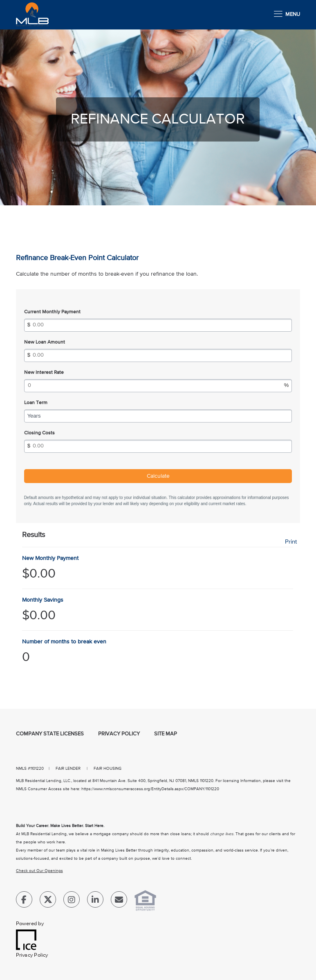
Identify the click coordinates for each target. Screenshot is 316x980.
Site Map (166, 734)
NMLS (21, 769)
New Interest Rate (44, 373)
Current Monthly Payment (52, 312)
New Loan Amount (45, 342)
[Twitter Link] (48, 901)
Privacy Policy (119, 734)
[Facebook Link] (24, 901)
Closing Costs (39, 433)
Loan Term (36, 403)
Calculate (158, 476)
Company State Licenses (50, 734)
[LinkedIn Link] (95, 901)
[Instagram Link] (72, 901)
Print (291, 542)
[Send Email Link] (119, 901)
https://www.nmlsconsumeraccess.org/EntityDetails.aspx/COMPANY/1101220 (150, 789)
